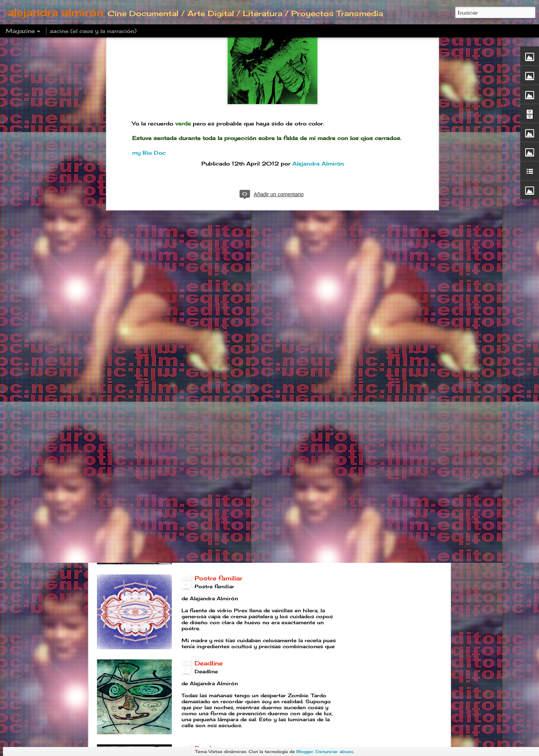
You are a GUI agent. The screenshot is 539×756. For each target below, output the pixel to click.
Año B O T (211, 493)
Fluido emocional (223, 323)
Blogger (305, 752)
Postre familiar (219, 578)
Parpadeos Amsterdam (232, 408)
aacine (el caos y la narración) (93, 31)
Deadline (209, 663)
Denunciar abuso (334, 752)
